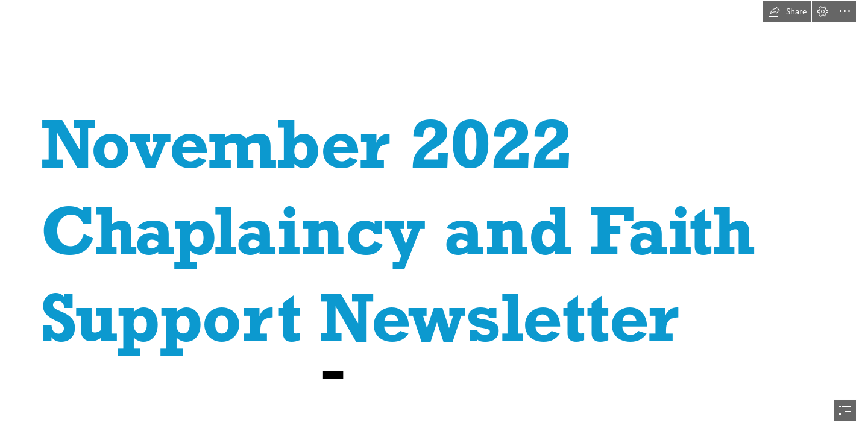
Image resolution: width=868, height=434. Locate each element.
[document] (434, 217)
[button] (787, 11)
